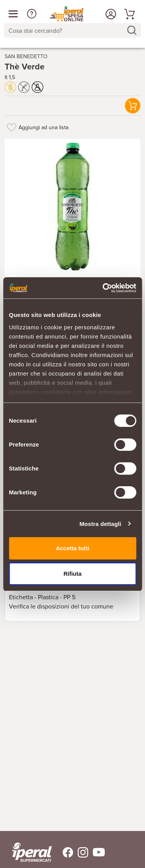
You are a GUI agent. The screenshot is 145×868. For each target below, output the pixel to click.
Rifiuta (72, 574)
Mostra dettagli (100, 524)
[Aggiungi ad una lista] (12, 127)
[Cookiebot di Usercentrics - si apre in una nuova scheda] (103, 288)
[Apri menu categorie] (13, 14)
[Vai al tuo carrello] (128, 14)
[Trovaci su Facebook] (63, 852)
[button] (32, 14)
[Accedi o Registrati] (110, 14)
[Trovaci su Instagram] (81, 852)
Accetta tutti (72, 548)
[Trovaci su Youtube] (96, 852)
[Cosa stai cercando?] (66, 30)
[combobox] (72, 30)
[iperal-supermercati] (32, 852)
